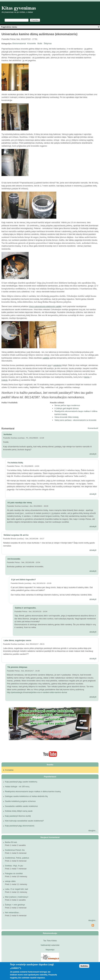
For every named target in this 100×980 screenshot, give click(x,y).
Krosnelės (32, 43)
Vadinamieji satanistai (50, 945)
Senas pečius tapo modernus (67, 405)
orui (49, 365)
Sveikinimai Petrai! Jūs (15, 850)
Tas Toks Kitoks (50, 941)
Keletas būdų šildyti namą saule (19, 811)
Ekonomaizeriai (19, 43)
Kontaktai (9, 770)
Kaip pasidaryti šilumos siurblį (18, 816)
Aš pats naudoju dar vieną (20, 503)
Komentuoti (93, 428)
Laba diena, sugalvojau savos (17, 640)
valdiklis (46, 358)
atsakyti (93, 454)
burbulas (8, 434)
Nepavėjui (50, 950)
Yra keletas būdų (15, 463)
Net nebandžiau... (13, 912)
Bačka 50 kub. (11, 842)
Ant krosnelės (14, 559)
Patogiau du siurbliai (14, 873)
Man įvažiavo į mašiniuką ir (17, 897)
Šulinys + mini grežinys (15, 905)
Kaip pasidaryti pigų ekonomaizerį (20, 826)
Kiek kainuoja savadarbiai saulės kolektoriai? (24, 821)
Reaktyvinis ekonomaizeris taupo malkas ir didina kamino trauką (33, 791)
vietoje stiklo (10, 881)
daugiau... (93, 831)
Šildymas (48, 43)
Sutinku (84, 966)
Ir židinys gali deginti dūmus (67, 408)
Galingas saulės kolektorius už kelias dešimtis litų (26, 796)
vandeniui (57, 365)
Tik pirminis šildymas (17, 667)
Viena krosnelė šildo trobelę (66, 417)
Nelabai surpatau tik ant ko (16, 535)
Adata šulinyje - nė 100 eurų (17, 787)
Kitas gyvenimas (19, 8)
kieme (87, 377)
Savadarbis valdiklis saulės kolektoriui (21, 806)
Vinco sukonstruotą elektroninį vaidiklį (45, 306)
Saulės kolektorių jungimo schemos (20, 801)
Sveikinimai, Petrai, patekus (17, 858)
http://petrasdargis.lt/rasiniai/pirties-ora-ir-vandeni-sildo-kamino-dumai (37, 692)
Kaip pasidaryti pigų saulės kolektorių (21, 782)
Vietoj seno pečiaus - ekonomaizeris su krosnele (75, 420)
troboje (5, 380)
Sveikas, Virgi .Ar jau (14, 866)
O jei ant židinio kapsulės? (23, 580)
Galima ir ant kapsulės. (26, 608)
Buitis (40, 43)
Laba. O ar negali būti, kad (16, 889)
